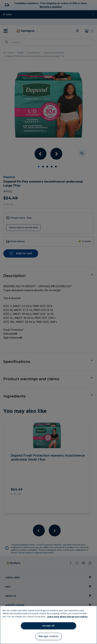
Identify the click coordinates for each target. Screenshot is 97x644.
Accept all (48, 626)
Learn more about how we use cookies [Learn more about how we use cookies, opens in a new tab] (67, 617)
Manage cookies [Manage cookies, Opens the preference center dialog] (48, 636)
